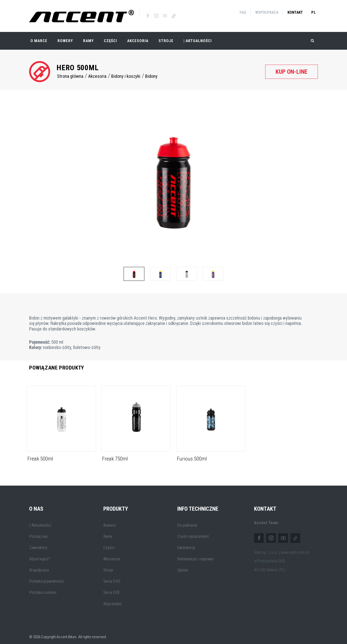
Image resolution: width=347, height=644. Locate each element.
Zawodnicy (38, 542)
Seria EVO (112, 576)
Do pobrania (187, 520)
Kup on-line (292, 66)
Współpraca (267, 12)
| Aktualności (198, 35)
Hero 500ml (78, 62)
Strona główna (70, 71)
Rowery (65, 35)
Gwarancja (186, 542)
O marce (39, 35)
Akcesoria (138, 35)
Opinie (183, 565)
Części (110, 35)
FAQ (243, 12)
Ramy (88, 35)
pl (314, 12)
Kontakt (295, 12)
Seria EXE (112, 587)
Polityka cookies (43, 587)
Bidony (151, 71)
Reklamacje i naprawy (196, 553)
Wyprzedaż (112, 598)
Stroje (166, 35)
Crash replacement (193, 531)
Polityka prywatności (47, 576)
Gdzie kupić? (40, 553)
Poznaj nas (38, 531)
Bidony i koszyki (126, 71)
